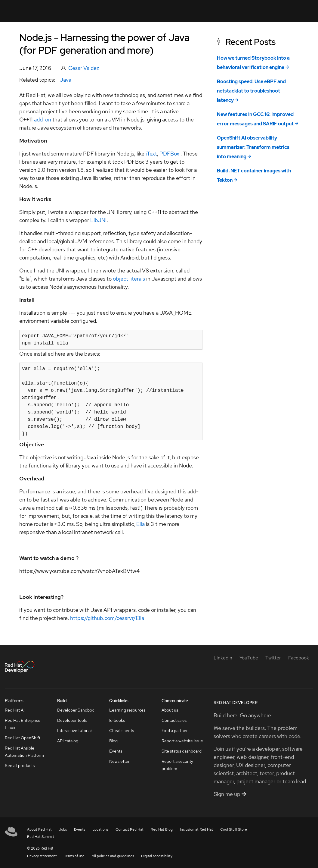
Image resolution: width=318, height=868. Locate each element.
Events (116, 751)
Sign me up (230, 794)
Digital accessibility (157, 856)
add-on (43, 120)
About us (170, 710)
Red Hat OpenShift (23, 738)
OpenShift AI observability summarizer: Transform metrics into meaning (253, 147)
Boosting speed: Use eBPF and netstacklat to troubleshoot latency (251, 91)
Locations (100, 829)
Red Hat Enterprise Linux (23, 724)
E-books (117, 720)
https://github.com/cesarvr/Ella (107, 618)
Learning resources (127, 710)
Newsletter (119, 761)
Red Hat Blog (162, 829)
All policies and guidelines (113, 856)
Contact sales (174, 720)
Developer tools (72, 720)
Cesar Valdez (84, 68)
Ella (141, 524)
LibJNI (99, 220)
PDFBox (170, 154)
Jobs (63, 829)
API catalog (68, 741)
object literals (129, 279)
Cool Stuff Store (234, 829)
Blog (113, 741)
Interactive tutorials (75, 731)
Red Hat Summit (41, 837)
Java (66, 80)
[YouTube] (249, 658)
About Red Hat (39, 829)
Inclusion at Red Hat (196, 829)
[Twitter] (273, 658)
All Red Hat (287, 11)
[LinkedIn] (223, 658)
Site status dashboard (182, 751)
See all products (20, 766)
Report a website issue (182, 741)
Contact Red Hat (130, 829)
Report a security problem (177, 765)
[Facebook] (299, 658)
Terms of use (74, 856)
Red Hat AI (15, 710)
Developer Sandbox (76, 710)
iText (151, 154)
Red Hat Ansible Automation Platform (24, 752)
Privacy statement (42, 856)
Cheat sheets (122, 731)
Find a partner (175, 731)
